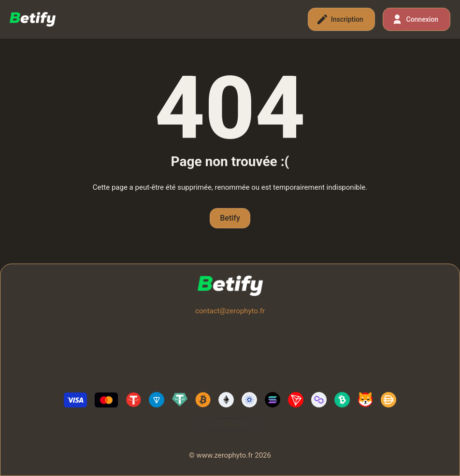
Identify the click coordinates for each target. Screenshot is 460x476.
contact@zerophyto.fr (230, 311)
